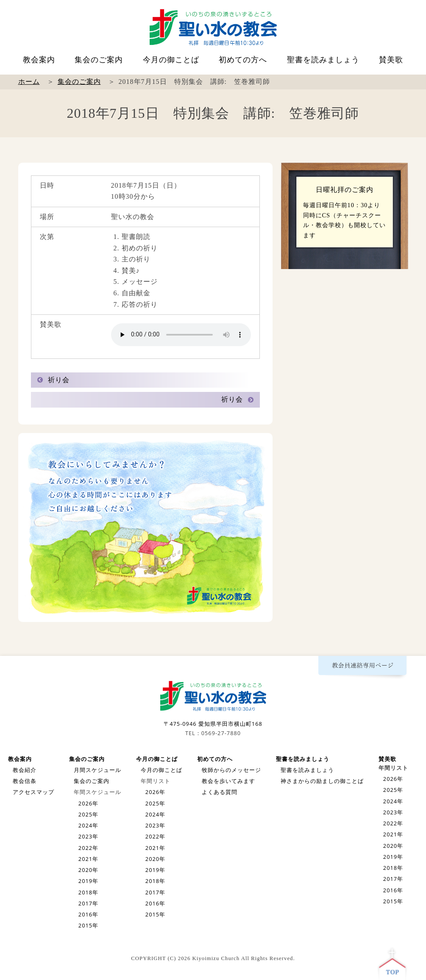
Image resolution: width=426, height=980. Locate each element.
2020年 (88, 870)
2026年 (88, 803)
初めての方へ (243, 60)
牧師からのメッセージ (231, 770)
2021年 (88, 859)
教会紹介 (25, 770)
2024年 (88, 825)
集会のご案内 (99, 60)
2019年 (88, 881)
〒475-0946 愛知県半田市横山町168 (213, 724)
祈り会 (59, 380)
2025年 (88, 814)
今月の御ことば (171, 60)
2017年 (88, 903)
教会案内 (39, 60)
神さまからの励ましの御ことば (322, 781)
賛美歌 (391, 60)
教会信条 (25, 781)
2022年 (88, 848)
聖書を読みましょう (323, 60)
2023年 (88, 836)
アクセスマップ (33, 792)
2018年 (88, 892)
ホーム (29, 82)
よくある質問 (220, 792)
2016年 (88, 914)
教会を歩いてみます (228, 781)
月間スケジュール (97, 770)
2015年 (88, 925)
